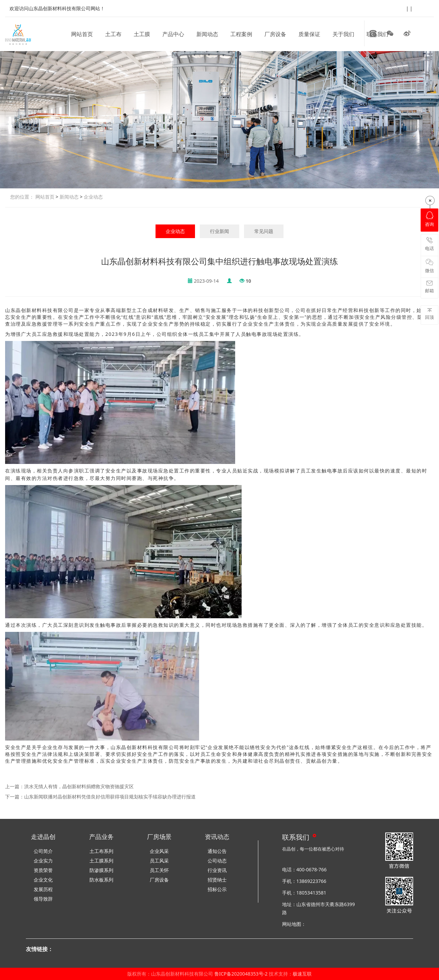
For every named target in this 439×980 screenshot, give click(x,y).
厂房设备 (275, 34)
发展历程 (43, 889)
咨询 (429, 219)
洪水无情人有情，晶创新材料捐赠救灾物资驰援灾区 (79, 786)
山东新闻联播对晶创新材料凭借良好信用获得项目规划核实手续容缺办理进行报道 (110, 797)
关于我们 (343, 34)
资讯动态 (217, 837)
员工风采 (159, 861)
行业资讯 (217, 870)
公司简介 (43, 851)
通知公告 (217, 851)
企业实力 (43, 861)
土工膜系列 (101, 861)
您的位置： (22, 197)
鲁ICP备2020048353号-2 (241, 974)
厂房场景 (159, 837)
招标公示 (217, 889)
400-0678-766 (312, 869)
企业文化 (43, 880)
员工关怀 (159, 870)
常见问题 (264, 231)
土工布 (113, 34)
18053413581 (311, 893)
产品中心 (173, 34)
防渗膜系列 (101, 870)
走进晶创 (43, 837)
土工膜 (142, 34)
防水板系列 (101, 880)
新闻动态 (207, 34)
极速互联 (302, 974)
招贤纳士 (217, 880)
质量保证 (309, 34)
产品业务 (101, 837)
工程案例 (241, 34)
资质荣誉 (43, 870)
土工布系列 (101, 851)
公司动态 (217, 861)
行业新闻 (219, 231)
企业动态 (93, 197)
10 (248, 281)
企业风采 (159, 851)
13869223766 (311, 881)
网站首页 (82, 34)
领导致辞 (43, 899)
